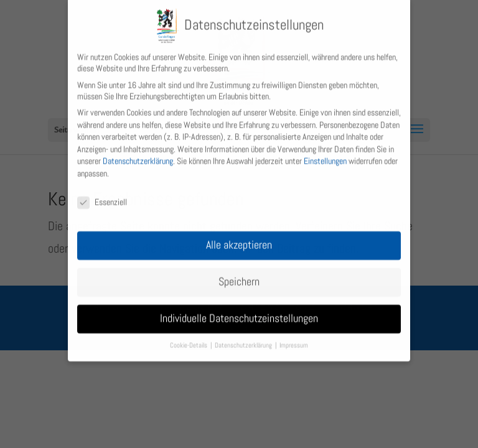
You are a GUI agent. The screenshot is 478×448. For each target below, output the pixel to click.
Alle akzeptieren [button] (239, 238)
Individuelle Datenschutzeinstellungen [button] (239, 312)
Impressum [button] (294, 339)
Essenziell (102, 195)
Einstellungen (325, 154)
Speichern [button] (239, 275)
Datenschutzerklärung (138, 154)
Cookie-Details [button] (190, 339)
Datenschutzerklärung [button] (244, 339)
